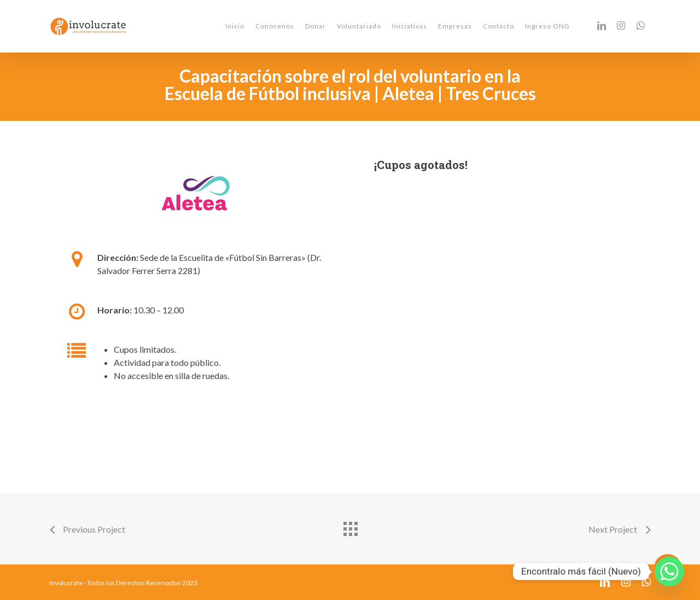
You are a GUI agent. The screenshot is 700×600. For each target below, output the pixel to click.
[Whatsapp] (669, 572)
